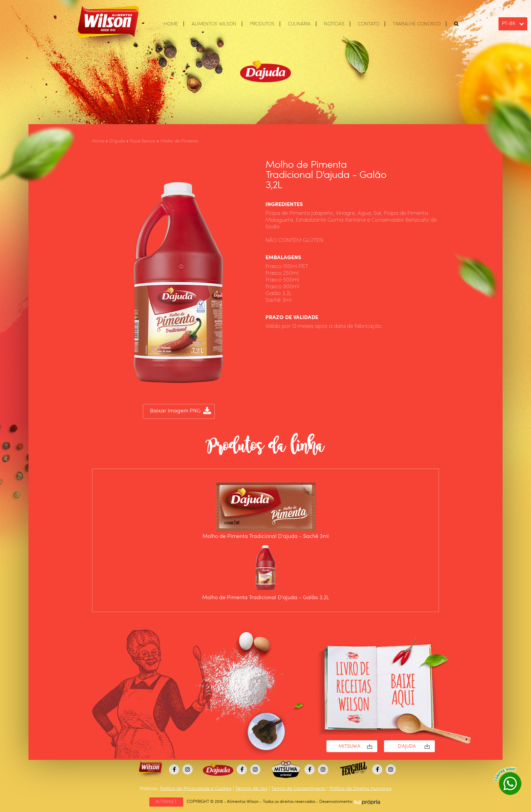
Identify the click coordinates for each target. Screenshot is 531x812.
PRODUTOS (262, 24)
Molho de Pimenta (179, 141)
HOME (171, 24)
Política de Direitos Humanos (360, 789)
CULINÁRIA (299, 24)
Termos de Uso (251, 789)
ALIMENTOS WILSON (214, 24)
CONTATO (369, 24)
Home (98, 141)
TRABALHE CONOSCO (417, 24)
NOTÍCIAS (334, 24)
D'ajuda (117, 141)
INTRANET (166, 802)
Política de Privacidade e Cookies (196, 789)
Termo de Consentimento (299, 789)
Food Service (143, 141)
